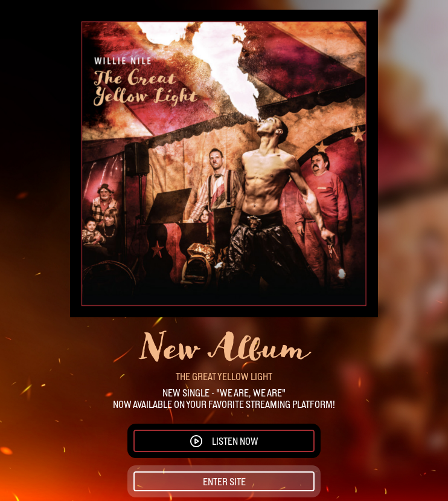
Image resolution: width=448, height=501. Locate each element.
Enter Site (224, 482)
